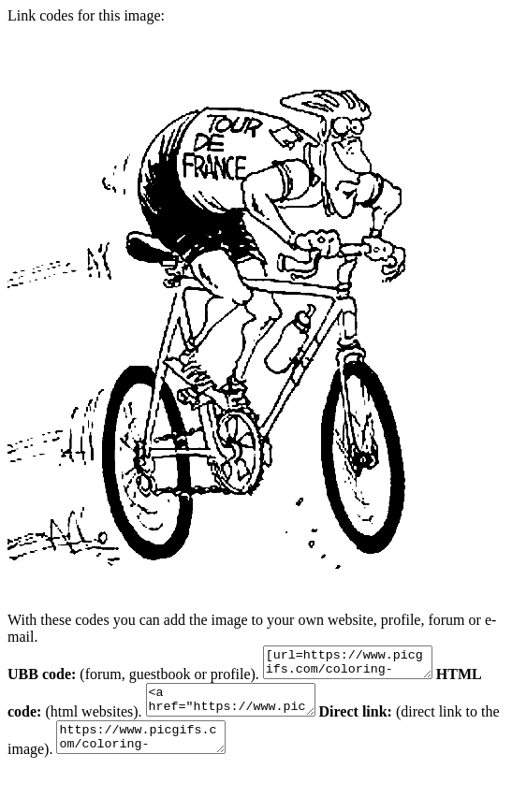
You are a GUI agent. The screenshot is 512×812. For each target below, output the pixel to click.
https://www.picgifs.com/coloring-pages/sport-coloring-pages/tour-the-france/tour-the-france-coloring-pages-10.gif (173, 751)
